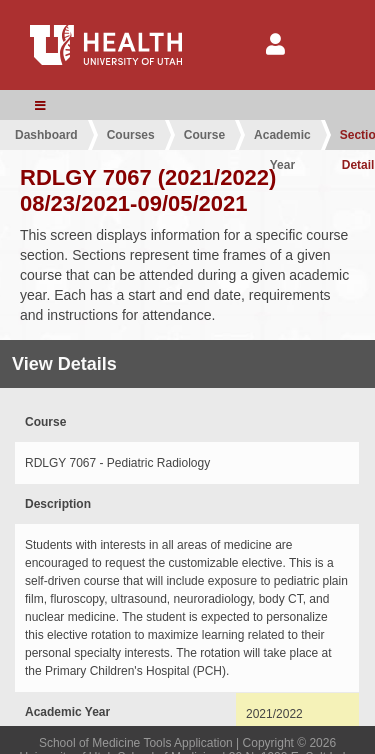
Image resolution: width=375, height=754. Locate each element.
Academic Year (282, 139)
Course (204, 135)
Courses (131, 135)
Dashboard (46, 135)
